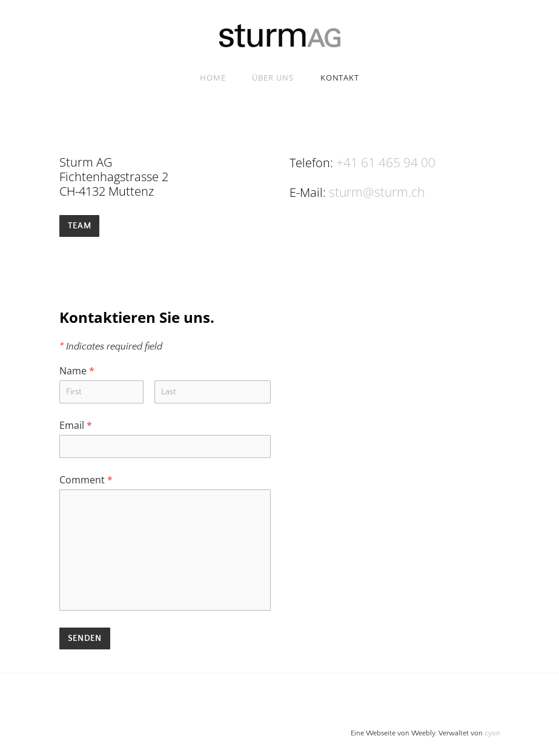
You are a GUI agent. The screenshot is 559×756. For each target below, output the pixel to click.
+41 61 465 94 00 (382, 162)
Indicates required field (111, 345)
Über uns (273, 78)
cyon (492, 732)
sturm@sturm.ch (375, 191)
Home (213, 78)
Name (77, 370)
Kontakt (340, 78)
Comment (86, 479)
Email (76, 424)
